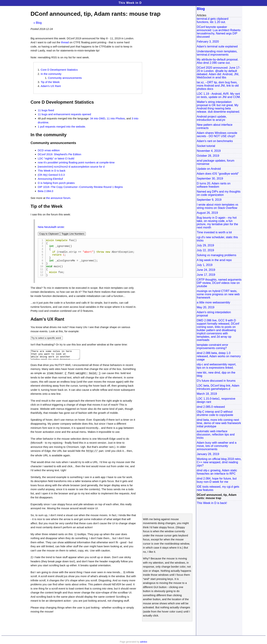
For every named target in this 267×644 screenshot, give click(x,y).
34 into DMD (98, 118)
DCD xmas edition (49, 150)
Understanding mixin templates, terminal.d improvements (217, 53)
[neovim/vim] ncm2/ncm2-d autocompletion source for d (71, 167)
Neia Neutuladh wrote (51, 227)
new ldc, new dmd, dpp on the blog (216, 374)
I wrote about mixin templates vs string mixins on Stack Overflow (218, 206)
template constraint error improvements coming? (213, 346)
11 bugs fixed (46, 110)
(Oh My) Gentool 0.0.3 (51, 175)
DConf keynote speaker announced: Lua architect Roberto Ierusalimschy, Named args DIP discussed (219, 32)
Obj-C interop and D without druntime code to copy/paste (215, 413)
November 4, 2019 (209, 151)
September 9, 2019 (209, 200)
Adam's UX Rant (51, 86)
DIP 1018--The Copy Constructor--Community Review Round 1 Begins (80, 187)
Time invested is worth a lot (214, 232)
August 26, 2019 (207, 213)
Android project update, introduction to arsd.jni (212, 118)
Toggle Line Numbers (73, 234)
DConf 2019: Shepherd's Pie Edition (60, 154)
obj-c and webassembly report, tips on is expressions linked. (217, 366)
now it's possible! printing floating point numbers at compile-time (76, 162)
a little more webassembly (214, 302)
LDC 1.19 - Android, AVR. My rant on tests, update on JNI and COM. (219, 95)
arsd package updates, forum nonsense (216, 162)
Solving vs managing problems (217, 255)
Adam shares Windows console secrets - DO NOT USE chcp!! (217, 135)
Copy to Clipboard (49, 234)
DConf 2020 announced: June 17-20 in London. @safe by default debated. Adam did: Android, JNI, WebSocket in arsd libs (219, 73)
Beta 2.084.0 (46, 191)
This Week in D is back (52, 171)
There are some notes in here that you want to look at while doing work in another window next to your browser (55, 362)
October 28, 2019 (208, 156)
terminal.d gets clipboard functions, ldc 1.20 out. (213, 20)
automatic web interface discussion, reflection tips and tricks (216, 434)
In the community (51, 74)
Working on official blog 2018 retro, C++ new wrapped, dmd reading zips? (219, 462)
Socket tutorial (206, 146)
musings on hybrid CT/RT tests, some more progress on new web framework (218, 294)
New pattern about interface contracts (215, 126)
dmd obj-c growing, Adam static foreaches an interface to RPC (217, 472)
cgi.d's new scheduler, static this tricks (217, 239)
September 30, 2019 (210, 179)
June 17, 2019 (206, 275)
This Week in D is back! (212, 503)
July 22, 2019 (205, 250)
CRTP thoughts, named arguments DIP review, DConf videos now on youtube (219, 283)
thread (65, 42)
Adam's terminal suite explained (217, 46)
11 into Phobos (116, 118)
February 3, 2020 (208, 42)
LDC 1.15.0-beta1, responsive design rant (216, 400)
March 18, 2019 (207, 394)
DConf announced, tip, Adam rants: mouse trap (217, 496)
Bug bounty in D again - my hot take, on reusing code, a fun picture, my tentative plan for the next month (218, 223)
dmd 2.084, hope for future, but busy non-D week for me (217, 480)
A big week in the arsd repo (214, 260)
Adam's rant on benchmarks (215, 141)
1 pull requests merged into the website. (62, 127)
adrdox (144, 642)
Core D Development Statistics (59, 70)
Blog (39, 23)
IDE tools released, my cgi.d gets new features (218, 488)
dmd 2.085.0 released (211, 407)
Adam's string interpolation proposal (214, 314)
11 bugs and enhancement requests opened (65, 114)
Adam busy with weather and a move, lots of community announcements (217, 446)
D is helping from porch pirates (56, 183)
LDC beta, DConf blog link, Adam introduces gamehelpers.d (218, 387)
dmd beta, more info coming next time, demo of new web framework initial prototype (219, 423)
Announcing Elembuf (50, 179)
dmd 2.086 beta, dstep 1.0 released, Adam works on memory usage (219, 356)
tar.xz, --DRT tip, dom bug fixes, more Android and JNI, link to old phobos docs (218, 86)
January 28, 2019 (208, 454)
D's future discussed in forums (216, 381)
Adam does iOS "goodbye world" (218, 174)
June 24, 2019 (206, 270)
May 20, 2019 (206, 307)
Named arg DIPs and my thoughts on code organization (219, 193)
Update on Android (209, 169)
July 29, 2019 (205, 245)
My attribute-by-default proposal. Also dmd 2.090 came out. (218, 61)
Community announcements (65, 78)
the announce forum (58, 198)
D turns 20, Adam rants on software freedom (214, 185)
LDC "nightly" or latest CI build (56, 158)
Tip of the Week (50, 82)
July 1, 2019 (205, 265)
